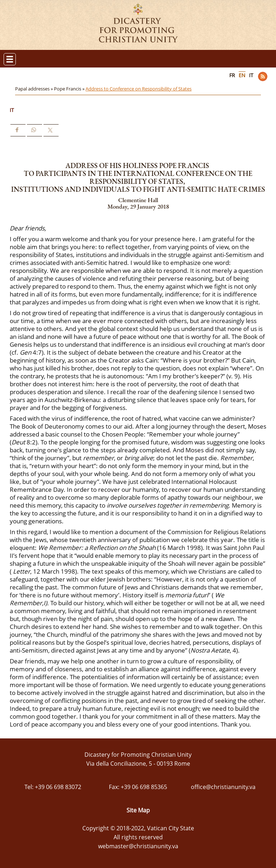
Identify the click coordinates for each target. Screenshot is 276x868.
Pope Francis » (70, 89)
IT (251, 75)
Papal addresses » (34, 89)
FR (232, 75)
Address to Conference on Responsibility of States (139, 89)
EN (242, 75)
